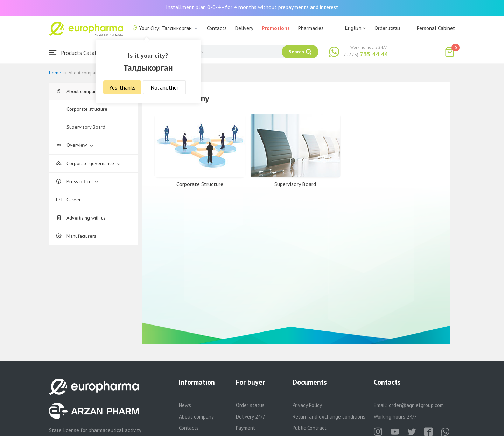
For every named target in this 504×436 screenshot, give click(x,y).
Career (68, 200)
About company (80, 91)
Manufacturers (76, 236)
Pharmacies (311, 28)
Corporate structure (87, 109)
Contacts (217, 28)
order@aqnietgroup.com (416, 405)
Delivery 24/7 (251, 417)
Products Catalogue (78, 53)
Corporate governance (88, 163)
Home (55, 73)
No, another (164, 87)
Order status (387, 28)
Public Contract (310, 428)
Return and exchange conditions (329, 417)
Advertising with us (81, 218)
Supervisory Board (86, 127)
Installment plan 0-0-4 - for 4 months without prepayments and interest (252, 7)
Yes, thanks (122, 87)
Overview (75, 145)
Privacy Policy (307, 405)
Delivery (244, 28)
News (185, 405)
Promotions (276, 28)
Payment (246, 428)
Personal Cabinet (436, 28)
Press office (77, 181)
